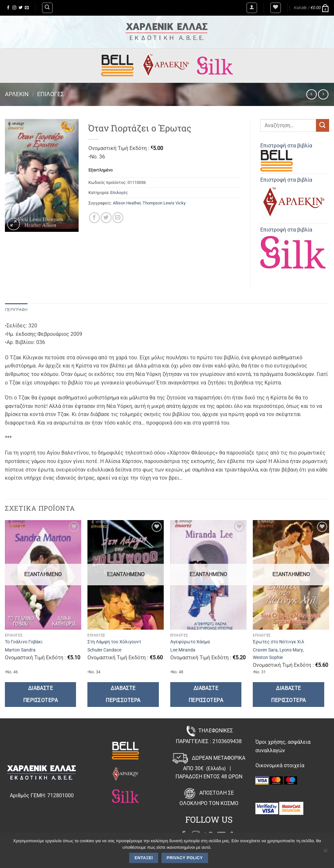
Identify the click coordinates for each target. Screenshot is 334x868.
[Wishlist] (276, 8)
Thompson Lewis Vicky (164, 203)
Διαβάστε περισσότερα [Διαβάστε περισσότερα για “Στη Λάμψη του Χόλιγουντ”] (123, 694)
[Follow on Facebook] (8, 8)
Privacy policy (185, 858)
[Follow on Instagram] (14, 8)
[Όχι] (325, 852)
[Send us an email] (27, 8)
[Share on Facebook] (94, 218)
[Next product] (311, 94)
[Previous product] (323, 94)
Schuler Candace (104, 650)
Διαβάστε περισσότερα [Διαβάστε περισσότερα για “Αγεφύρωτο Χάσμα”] (206, 694)
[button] (252, 8)
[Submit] (323, 125)
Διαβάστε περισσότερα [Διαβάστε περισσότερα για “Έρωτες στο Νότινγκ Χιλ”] (288, 694)
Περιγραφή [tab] (16, 310)
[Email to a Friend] (118, 218)
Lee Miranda (183, 650)
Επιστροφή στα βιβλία (286, 157)
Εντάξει (144, 858)
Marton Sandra (20, 650)
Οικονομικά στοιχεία (280, 765)
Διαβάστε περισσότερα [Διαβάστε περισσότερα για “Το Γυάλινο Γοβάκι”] (40, 694)
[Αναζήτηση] (47, 8)
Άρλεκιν (17, 94)
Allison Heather (127, 203)
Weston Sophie (268, 658)
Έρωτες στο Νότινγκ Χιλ (279, 642)
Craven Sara (265, 650)
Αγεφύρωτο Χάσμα (190, 642)
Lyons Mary (291, 650)
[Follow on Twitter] (21, 8)
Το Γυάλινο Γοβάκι (24, 642)
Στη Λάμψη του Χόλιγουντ (114, 642)
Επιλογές (51, 94)
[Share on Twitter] (106, 218)
